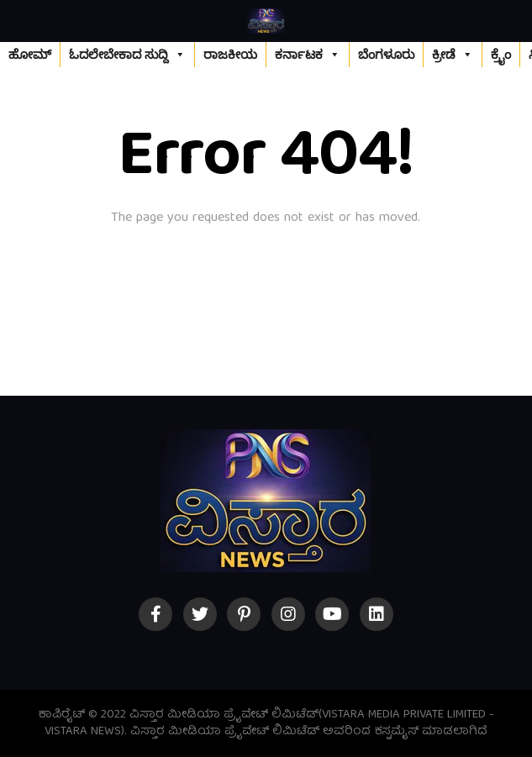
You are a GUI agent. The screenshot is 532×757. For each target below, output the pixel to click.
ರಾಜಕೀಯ (230, 54)
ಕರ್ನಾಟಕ (308, 54)
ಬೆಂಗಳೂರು (386, 54)
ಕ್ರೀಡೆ (453, 54)
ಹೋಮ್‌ (30, 54)
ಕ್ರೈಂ (501, 54)
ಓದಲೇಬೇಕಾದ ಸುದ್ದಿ (127, 54)
